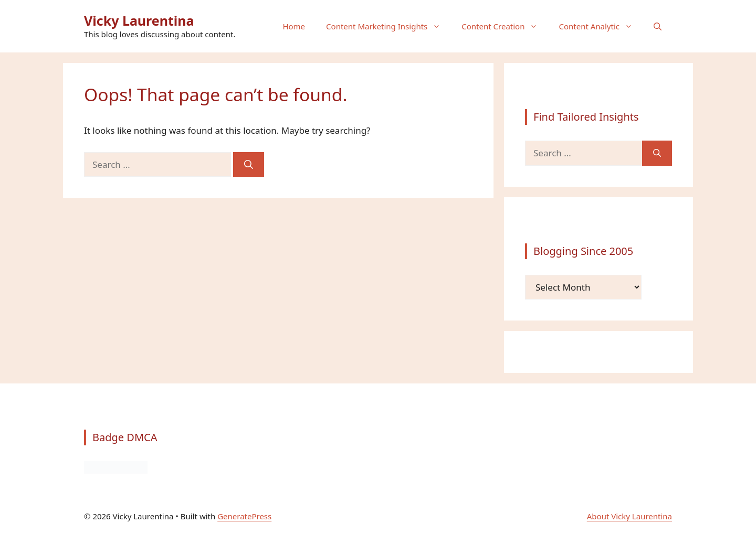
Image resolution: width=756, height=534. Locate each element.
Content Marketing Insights (388, 26)
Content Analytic (601, 26)
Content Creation (505, 26)
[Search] (249, 165)
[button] (658, 26)
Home (294, 26)
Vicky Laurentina (139, 20)
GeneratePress (244, 516)
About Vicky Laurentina (629, 516)
